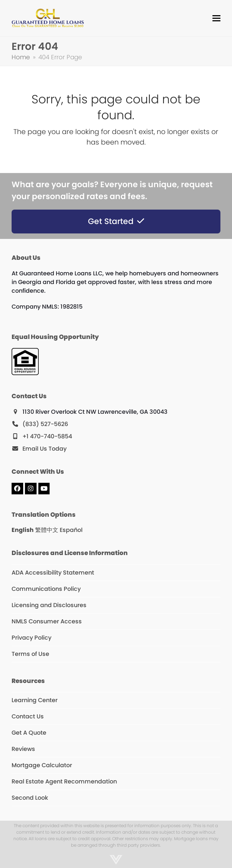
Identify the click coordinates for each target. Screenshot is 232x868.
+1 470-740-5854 (47, 436)
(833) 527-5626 (45, 424)
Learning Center (35, 700)
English (23, 530)
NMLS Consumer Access (47, 621)
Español (71, 530)
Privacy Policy (31, 638)
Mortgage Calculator (42, 765)
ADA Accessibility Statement (53, 573)
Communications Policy (46, 589)
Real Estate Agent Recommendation (64, 781)
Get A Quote (29, 733)
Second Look (30, 798)
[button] (216, 18)
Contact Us (28, 716)
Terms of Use (30, 654)
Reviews (23, 749)
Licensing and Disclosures (49, 605)
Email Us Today (45, 449)
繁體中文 (47, 530)
